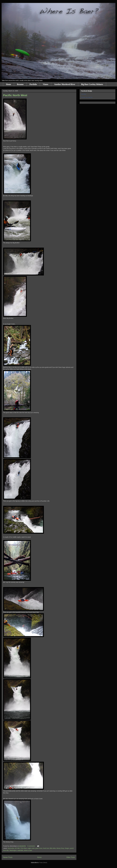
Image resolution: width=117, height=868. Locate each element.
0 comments (31, 846)
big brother (11, 848)
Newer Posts (8, 857)
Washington (13, 850)
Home (9, 84)
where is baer (28, 850)
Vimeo (45, 84)
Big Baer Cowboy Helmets (92, 84)
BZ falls (17, 848)
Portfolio (33, 84)
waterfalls (20, 850)
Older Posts (71, 857)
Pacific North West (15, 95)
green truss (39, 848)
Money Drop (60, 848)
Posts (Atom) (43, 863)
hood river (46, 848)
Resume (20, 84)
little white (53, 848)
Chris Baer (24, 848)
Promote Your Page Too (87, 97)
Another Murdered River (65, 84)
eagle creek (31, 848)
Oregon (67, 848)
